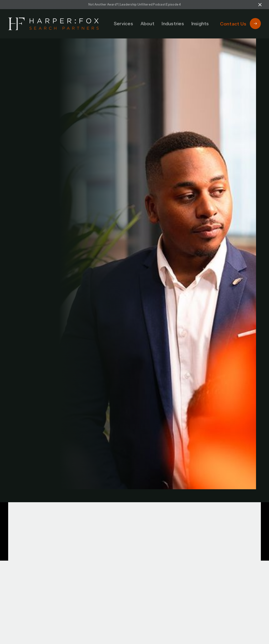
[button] (123, 24)
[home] (53, 24)
